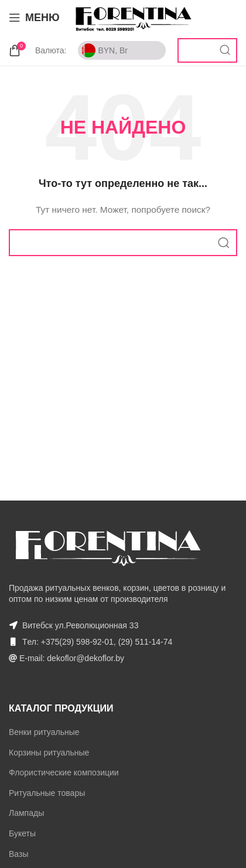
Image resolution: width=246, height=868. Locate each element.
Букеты (22, 833)
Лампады (26, 813)
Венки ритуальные (44, 732)
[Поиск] (207, 50)
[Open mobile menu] (34, 18)
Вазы (18, 854)
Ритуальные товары (47, 793)
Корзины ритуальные (49, 753)
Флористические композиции (64, 772)
